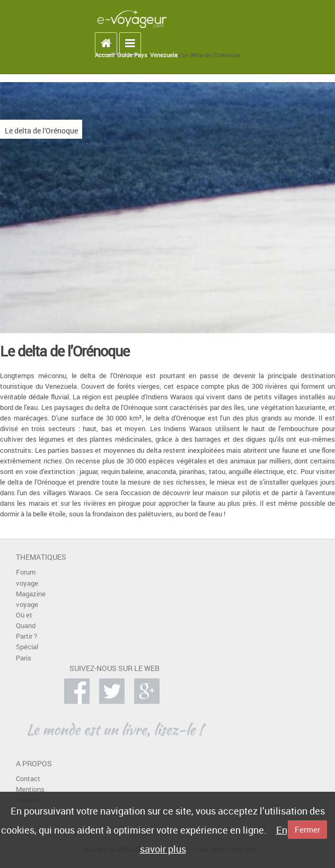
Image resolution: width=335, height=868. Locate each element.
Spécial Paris (27, 652)
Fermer (307, 829)
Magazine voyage (31, 599)
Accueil (105, 55)
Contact (28, 779)
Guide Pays (132, 55)
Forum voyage (27, 578)
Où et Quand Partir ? (27, 626)
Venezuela (164, 55)
